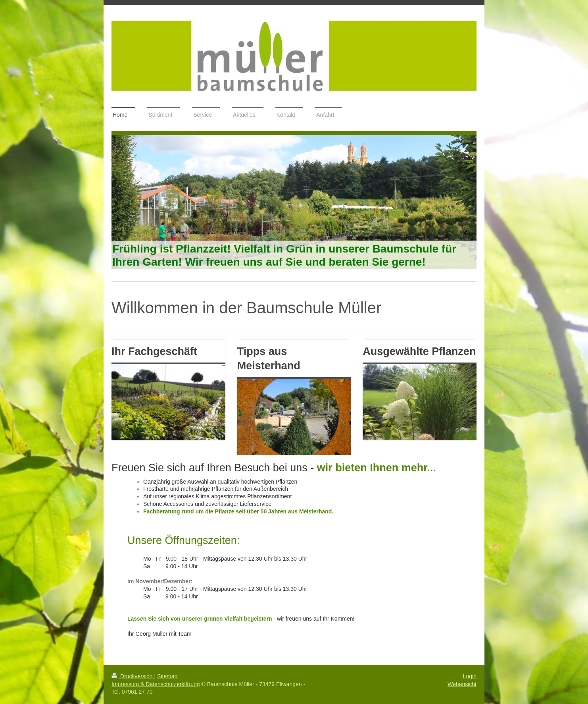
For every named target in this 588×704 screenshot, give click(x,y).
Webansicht (462, 684)
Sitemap (167, 676)
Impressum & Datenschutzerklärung (156, 684)
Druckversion (133, 676)
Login (470, 676)
